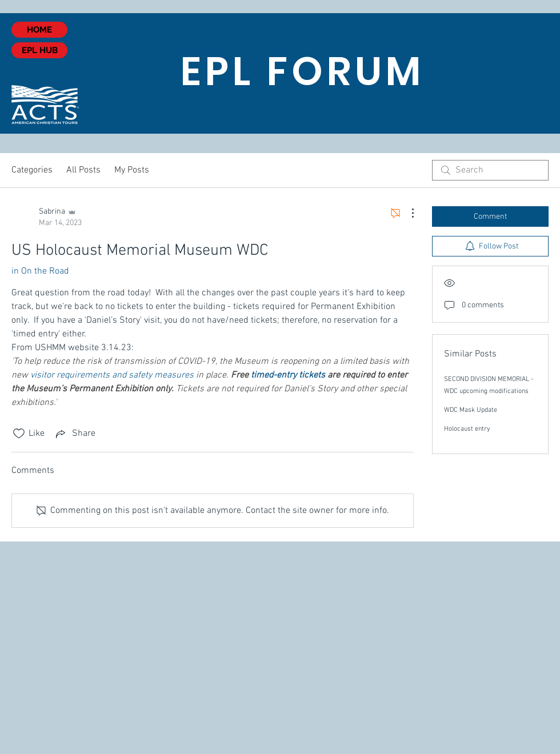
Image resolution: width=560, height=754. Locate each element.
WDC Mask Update (471, 410)
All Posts (83, 170)
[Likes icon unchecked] (19, 434)
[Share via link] (75, 434)
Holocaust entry (467, 429)
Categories (32, 170)
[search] (490, 170)
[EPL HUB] (39, 50)
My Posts (132, 170)
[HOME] (39, 30)
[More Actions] (407, 213)
